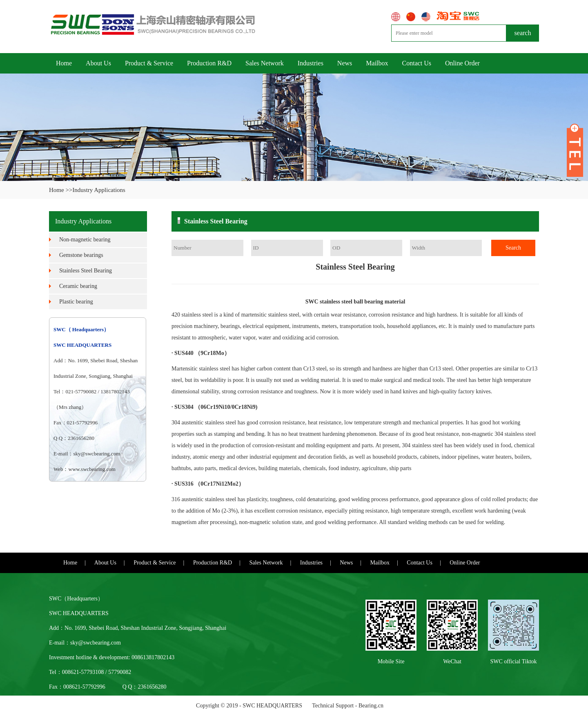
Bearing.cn (371, 706)
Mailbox (377, 63)
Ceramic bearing (78, 286)
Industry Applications (99, 190)
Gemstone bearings (81, 255)
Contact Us (417, 63)
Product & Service (149, 63)
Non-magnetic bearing (85, 240)
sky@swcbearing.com (97, 454)
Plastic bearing (76, 302)
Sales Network (265, 63)
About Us (98, 63)
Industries (311, 63)
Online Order (462, 63)
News (345, 63)
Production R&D (209, 63)
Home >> (61, 190)
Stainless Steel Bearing (86, 271)
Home (64, 63)
